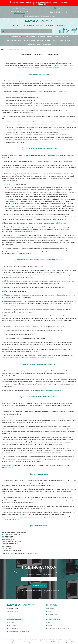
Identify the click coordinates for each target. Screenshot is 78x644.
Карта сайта (12, 625)
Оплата (50, 611)
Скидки (50, 625)
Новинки (50, 26)
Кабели (40, 40)
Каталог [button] (16, 26)
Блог (49, 622)
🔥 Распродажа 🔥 (16, 37)
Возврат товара (53, 614)
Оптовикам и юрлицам (33, 26)
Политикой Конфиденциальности (49, 590)
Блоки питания (29, 40)
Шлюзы (68, 40)
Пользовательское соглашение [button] (19, 632)
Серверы (57, 37)
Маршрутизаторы (34, 44)
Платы (48, 40)
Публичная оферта (15, 628)
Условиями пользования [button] (38, 592)
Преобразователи (45, 37)
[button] (20, 13)
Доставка (51, 608)
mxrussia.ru (58, 65)
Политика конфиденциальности (52, 390)
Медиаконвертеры (14, 40)
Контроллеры (58, 40)
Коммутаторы (31, 37)
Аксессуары (47, 44)
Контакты (61, 26)
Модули (66, 37)
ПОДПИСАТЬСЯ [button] (39, 586)
